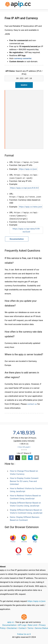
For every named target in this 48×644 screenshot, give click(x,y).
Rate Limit (33, 625)
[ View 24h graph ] (24, 447)
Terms (30, 628)
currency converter (23, 58)
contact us (32, 404)
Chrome (24, 539)
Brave (30, 551)
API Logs (22, 625)
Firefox (13, 539)
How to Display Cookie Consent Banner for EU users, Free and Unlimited (24, 481)
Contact (22, 628)
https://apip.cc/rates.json (31, 207)
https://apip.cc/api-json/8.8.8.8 (24, 188)
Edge (35, 539)
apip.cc (11, 622)
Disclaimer (12, 628)
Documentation (17, 239)
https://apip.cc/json (28, 169)
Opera (18, 551)
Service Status (41, 628)
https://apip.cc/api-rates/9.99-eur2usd (26, 230)
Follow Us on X (24, 634)
